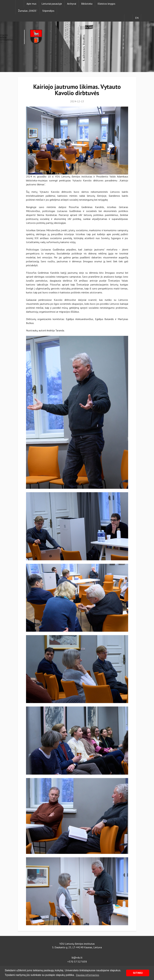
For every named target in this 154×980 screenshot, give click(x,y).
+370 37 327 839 (77, 962)
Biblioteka (87, 4)
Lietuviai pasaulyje (52, 4)
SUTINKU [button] (138, 973)
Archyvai (72, 4)
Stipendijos (48, 11)
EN (137, 18)
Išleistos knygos (106, 4)
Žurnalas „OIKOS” (28, 11)
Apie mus (31, 4)
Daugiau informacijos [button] (88, 975)
